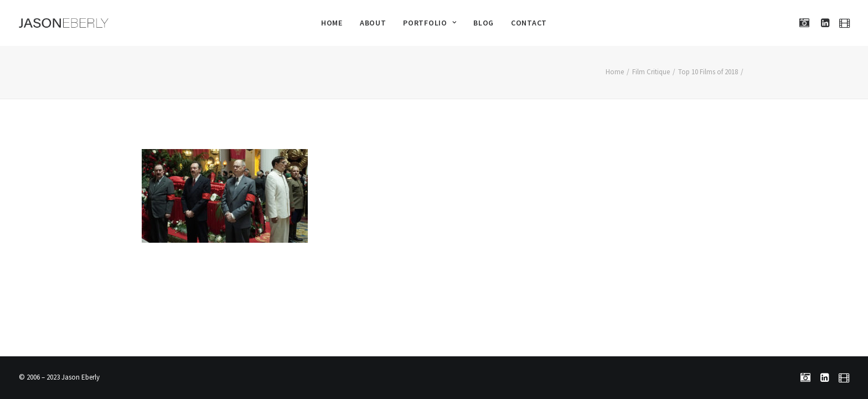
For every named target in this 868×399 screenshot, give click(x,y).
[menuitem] (332, 23)
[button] (807, 23)
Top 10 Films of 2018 (708, 72)
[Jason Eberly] (64, 23)
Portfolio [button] (430, 23)
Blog (484, 23)
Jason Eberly (81, 377)
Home (332, 23)
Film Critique (651, 72)
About (373, 23)
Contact (529, 23)
